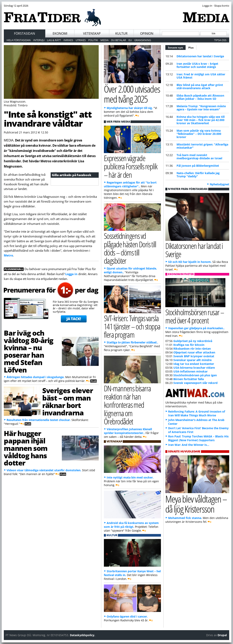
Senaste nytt (177, 47)
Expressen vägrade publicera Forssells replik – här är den (131, 166)
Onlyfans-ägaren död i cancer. (127, 616)
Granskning (143, 40)
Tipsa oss (220, 40)
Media (104, 40)
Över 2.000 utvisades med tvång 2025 (132, 94)
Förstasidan (25, 33)
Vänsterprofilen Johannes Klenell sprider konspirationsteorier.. (128, 431)
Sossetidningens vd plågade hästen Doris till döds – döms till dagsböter (130, 248)
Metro (8, 255)
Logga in (71, 274)
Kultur (121, 33)
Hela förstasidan (19, 40)
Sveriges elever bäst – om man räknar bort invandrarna (67, 401)
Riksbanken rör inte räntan (192, 349)
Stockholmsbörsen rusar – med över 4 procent (195, 316)
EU (130, 40)
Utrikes (81, 40)
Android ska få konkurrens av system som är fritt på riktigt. (131, 525)
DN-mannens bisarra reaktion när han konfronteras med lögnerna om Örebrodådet (127, 405)
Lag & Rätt (54, 40)
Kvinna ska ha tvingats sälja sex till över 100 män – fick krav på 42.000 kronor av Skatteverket (201, 120)
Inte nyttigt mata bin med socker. (130, 477)
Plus (191, 48)
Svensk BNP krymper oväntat (194, 356)
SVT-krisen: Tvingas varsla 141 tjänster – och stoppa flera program (132, 326)
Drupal (222, 635)
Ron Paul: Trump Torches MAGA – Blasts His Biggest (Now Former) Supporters (198, 438)
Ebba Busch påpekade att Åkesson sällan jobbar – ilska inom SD (200, 97)
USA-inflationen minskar (190, 371)
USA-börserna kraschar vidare (194, 368)
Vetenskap (92, 33)
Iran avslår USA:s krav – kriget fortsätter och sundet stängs (197, 65)
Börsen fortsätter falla (189, 379)
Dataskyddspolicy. (82, 635)
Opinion (147, 33)
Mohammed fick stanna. (185, 518)
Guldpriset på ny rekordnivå (193, 341)
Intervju (39, 40)
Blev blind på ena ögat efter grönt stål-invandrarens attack (200, 86)
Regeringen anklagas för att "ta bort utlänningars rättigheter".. (130, 184)
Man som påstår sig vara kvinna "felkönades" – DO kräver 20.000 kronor (199, 134)
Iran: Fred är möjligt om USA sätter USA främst (201, 76)
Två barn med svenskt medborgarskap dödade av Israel (199, 157)
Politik (93, 40)
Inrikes (68, 40)
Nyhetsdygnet (219, 184)
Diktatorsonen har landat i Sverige (200, 56)
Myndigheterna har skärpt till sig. (130, 108)
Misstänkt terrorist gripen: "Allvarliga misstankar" (202, 146)
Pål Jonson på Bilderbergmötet (198, 166)
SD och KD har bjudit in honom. (190, 262)
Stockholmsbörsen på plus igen (195, 375)
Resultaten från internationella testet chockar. (39, 420)
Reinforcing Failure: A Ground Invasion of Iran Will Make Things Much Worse (197, 413)
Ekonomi (60, 33)
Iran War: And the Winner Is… (189, 445)
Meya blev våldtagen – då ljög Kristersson (196, 504)
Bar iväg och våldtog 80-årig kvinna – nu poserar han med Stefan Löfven (28, 351)
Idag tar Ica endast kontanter (194, 364)
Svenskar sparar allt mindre (192, 360)
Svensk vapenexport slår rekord (195, 383)
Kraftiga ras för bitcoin (189, 345)
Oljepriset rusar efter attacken (194, 352)
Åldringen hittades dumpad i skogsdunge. (36, 377)
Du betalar (119, 40)
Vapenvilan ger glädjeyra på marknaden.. (196, 328)
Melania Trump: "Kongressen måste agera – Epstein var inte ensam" (201, 108)
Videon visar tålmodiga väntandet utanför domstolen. (44, 470)
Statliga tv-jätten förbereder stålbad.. (132, 342)
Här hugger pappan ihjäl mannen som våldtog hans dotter (26, 448)
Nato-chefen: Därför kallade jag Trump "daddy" (198, 175)
